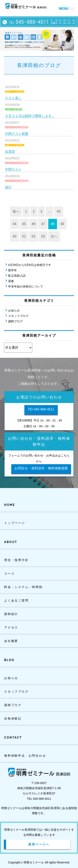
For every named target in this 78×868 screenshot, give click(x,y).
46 (33, 224)
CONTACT (13, 738)
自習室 (10, 152)
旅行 (8, 187)
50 (15, 236)
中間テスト (13, 169)
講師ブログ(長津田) (15, 92)
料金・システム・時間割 (23, 587)
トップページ (15, 523)
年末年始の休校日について (26, 286)
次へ (54, 236)
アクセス (11, 627)
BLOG (9, 660)
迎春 (11, 281)
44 (15, 224)
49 (62, 224)
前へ (16, 211)
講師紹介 (11, 614)
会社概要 (11, 641)
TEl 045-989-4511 (41, 409)
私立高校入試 (17, 276)
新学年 (12, 270)
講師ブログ (15, 321)
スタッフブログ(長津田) (17, 127)
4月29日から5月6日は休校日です (30, 265)
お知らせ (14, 310)
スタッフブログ (18, 316)
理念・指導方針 (16, 560)
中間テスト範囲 (17, 134)
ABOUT (11, 542)
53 (43, 236)
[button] (66, 9)
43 (59, 211)
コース (9, 573)
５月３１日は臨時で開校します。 (30, 116)
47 (43, 224)
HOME (10, 505)
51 (24, 236)
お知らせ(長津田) (14, 109)
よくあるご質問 (16, 600)
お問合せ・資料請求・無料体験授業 (41, 468)
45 (24, 224)
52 (33, 236)
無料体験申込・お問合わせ (25, 756)
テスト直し (13, 98)
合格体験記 (13, 718)
